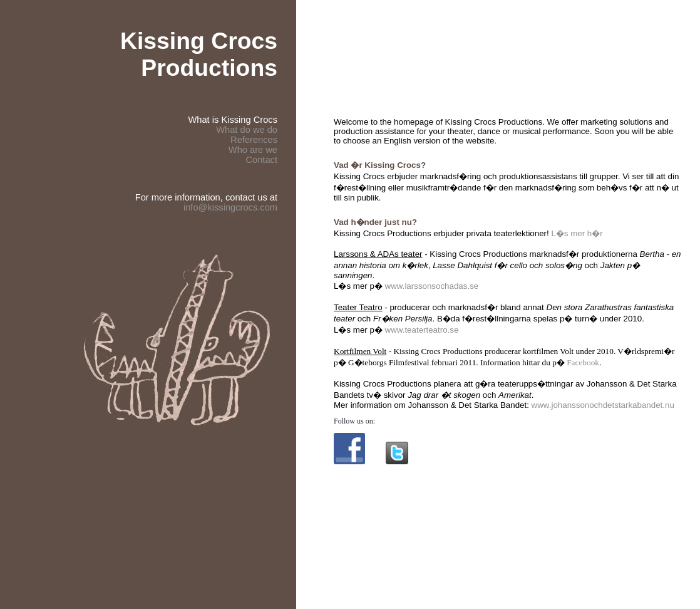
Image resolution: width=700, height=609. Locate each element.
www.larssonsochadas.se (432, 286)
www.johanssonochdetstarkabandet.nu (603, 405)
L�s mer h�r (577, 233)
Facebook (583, 362)
